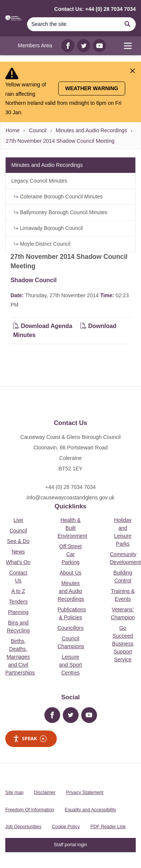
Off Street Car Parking (71, 554)
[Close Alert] (133, 71)
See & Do (18, 541)
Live (18, 520)
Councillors (70, 628)
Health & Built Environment (72, 528)
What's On (18, 562)
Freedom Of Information (30, 810)
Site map (14, 792)
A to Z (18, 591)
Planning (18, 612)
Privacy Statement (85, 792)
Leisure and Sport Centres (70, 665)
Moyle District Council (42, 244)
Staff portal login (70, 845)
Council (38, 130)
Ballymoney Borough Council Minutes (61, 212)
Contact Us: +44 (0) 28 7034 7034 (95, 9)
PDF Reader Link (108, 827)
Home (13, 130)
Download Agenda (44, 326)
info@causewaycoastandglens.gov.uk (70, 498)
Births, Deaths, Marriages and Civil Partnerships (20, 657)
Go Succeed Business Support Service (123, 644)
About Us (71, 573)
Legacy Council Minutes (39, 181)
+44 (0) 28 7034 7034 (70, 487)
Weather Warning (92, 88)
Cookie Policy (66, 827)
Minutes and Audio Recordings (91, 130)
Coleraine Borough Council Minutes (58, 197)
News (18, 552)
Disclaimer (45, 792)
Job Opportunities (23, 827)
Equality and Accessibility (90, 810)
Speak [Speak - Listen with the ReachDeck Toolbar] (30, 739)
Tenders (18, 602)
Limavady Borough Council (48, 228)
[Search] (73, 24)
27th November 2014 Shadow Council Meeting (60, 141)
